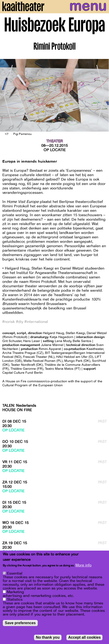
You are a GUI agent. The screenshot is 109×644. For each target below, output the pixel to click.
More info (83, 566)
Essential (15, 575)
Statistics (15, 601)
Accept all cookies (85, 639)
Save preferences (20, 624)
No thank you (48, 639)
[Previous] (7, 95)
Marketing (15, 593)
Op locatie (55, 150)
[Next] (102, 95)
